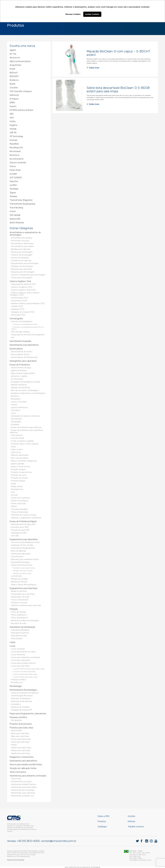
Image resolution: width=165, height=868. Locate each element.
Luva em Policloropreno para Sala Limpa (29, 669)
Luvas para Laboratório (21, 660)
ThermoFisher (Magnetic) (21, 200)
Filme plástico (17, 435)
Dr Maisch (14, 99)
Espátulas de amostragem (22, 266)
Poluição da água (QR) (20, 530)
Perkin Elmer (15, 170)
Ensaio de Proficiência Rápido (23, 521)
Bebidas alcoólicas (19, 385)
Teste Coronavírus (18, 772)
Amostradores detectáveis (22, 244)
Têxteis (14, 506)
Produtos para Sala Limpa (21, 728)
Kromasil (13, 140)
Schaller (13, 174)
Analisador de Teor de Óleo (22, 545)
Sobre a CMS (104, 816)
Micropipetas (16, 720)
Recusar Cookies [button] (73, 14)
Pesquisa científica (18, 717)
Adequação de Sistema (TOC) (23, 284)
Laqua (13, 642)
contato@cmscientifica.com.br (59, 841)
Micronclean (15, 151)
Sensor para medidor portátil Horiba (26, 764)
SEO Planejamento (23, 856)
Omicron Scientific (18, 163)
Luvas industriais (18, 655)
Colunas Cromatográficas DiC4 (25, 324)
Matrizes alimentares (20, 455)
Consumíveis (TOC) (19, 301)
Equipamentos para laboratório (24, 539)
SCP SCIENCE (16, 178)
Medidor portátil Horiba (22, 573)
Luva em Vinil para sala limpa (24, 671)
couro (13, 413)
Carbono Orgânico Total (20, 281)
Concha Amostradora (20, 258)
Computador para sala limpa (23, 594)
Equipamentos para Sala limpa (23, 588)
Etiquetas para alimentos (22, 269)
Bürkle (13, 84)
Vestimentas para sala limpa (23, 793)
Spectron (14, 181)
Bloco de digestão (19, 551)
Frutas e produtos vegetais (22, 441)
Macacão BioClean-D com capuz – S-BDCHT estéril (118, 53)
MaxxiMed (14, 144)
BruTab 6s (14, 80)
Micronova (14, 155)
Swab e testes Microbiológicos (24, 585)
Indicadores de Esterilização (22, 627)
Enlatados (15, 425)
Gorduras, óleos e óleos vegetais (25, 444)
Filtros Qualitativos (19, 615)
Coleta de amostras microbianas (25, 693)
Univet (13, 211)
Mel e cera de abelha (20, 458)
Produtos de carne (19, 475)
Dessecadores (16, 349)
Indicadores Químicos (20, 633)
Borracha (15, 396)
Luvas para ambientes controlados (26, 657)
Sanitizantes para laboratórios (23, 761)
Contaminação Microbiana (22, 696)
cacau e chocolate (19, 402)
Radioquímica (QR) (19, 533)
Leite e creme (17, 450)
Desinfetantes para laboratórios (24, 345)
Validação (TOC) (18, 309)
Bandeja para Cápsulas (21, 249)
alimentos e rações (19, 376)
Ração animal (17, 486)
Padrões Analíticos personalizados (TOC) (28, 304)
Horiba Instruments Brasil (22, 565)
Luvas (12, 646)
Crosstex (14, 88)
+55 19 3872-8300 (136, 858)
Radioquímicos (17, 489)
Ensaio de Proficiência (20, 365)
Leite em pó (16, 452)
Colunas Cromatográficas (22, 322)
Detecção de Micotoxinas (22, 701)
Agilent (13, 50)
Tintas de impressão (20, 512)
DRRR (12, 103)
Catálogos (102, 827)
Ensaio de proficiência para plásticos (26, 427)
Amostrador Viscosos (20, 241)
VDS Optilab (15, 215)
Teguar (13, 193)
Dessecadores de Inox (20, 354)
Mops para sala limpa (20, 736)
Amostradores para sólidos (22, 246)
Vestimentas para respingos (23, 790)
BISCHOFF (14, 76)
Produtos (102, 821)
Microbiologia (16, 686)
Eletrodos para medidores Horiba (25, 559)
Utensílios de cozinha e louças (24, 515)
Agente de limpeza (19, 371)
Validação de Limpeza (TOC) (23, 312)
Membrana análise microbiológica (25, 621)
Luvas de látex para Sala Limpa (25, 674)
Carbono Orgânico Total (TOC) (23, 290)
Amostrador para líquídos (22, 238)
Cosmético (16, 410)
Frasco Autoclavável (20, 600)
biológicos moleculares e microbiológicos (28, 393)
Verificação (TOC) (18, 315)
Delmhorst (14, 95)
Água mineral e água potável (23, 373)
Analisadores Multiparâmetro (23, 548)
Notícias (131, 821)
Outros (13, 166)
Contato (131, 816)
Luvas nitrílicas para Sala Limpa (25, 677)
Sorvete (14, 495)
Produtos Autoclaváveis (21, 724)
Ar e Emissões (17, 379)
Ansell (12, 69)
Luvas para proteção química (23, 663)
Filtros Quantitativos (19, 618)
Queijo (14, 484)
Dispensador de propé (20, 597)
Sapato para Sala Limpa (21, 748)
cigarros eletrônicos (19, 407)
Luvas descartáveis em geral (23, 652)
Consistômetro (17, 557)
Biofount (14, 73)
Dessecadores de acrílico (22, 352)
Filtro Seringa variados (20, 332)
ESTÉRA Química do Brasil (21, 110)
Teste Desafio (17, 639)
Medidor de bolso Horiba (23, 571)
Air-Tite (13, 54)
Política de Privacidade (16, 860)
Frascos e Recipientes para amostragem (28, 275)
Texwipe (13, 196)
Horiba (13, 121)
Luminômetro (17, 576)
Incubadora (16, 704)
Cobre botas (16, 779)
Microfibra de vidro (19, 623)
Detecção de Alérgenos (21, 699)
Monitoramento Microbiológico (23, 690)
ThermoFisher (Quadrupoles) (22, 204)
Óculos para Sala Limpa (21, 739)
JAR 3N (13, 133)
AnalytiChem (15, 65)
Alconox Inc (15, 58)
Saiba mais (94, 68)
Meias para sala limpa (20, 733)
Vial (13, 338)
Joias (13, 447)
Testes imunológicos (20, 501)
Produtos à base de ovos (22, 472)
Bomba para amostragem (22, 252)
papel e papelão (18, 464)
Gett (12, 118)
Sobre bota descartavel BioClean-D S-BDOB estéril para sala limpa (118, 90)
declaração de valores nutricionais (25, 416)
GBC (12, 114)
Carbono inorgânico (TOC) (22, 287)
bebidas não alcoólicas (21, 388)
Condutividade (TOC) (20, 298)
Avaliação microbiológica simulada (26, 382)
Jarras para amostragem (22, 278)
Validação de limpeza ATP (22, 710)
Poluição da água (18, 469)
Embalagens (16, 422)
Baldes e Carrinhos (19, 591)
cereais (14, 405)
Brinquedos (16, 399)
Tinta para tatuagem (20, 509)
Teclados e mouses (19, 603)
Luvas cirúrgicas (18, 649)
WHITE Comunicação (28, 855)
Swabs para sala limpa (21, 751)
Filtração (14, 609)
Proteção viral (17, 683)
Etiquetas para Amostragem (23, 272)
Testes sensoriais (18, 504)
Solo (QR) (15, 536)
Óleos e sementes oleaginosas (24, 461)
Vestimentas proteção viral (22, 796)
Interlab (13, 129)
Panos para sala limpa (20, 742)
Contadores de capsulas (21, 261)
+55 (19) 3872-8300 (28, 841)
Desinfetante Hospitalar (20, 341)
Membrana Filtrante (19, 582)
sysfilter (13, 185)
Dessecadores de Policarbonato (24, 357)
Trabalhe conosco (136, 827)
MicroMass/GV (16, 148)
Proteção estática (18, 680)
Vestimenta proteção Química (23, 784)
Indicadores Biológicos (20, 630)
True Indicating (16, 208)
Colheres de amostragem (22, 255)
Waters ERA (15, 219)
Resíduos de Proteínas (20, 707)
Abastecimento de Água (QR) (23, 524)
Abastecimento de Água (21, 368)
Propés (14, 745)
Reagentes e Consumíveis (22, 757)
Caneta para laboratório (21, 554)
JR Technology (16, 136)
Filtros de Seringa (18, 612)
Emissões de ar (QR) (20, 527)
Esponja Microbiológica (20, 562)
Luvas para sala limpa (20, 666)
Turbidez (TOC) (17, 306)
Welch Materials (17, 223)
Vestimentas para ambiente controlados (28, 776)
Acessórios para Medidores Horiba (25, 542)
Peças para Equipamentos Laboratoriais (28, 714)
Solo (13, 492)
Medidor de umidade (19, 579)
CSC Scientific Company (21, 91)
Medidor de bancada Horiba (24, 568)
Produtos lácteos (18, 481)
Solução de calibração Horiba (23, 768)
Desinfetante (16, 419)
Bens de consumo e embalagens (25, 390)
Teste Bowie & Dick (19, 636)
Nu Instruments (17, 159)
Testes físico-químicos (21, 498)
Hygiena (13, 125)
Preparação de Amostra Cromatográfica (28, 335)
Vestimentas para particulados (24, 787)
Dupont (13, 106)
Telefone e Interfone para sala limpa (26, 605)
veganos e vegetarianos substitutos (26, 518)
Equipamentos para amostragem (25, 263)
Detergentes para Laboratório (23, 361)
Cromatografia (16, 319)
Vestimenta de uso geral (21, 782)
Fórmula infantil (18, 438)
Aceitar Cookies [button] (92, 14)
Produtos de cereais (19, 478)
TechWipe (14, 189)
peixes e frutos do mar (21, 467)
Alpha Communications (20, 61)
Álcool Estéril (16, 731)
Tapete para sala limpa (20, 753)
